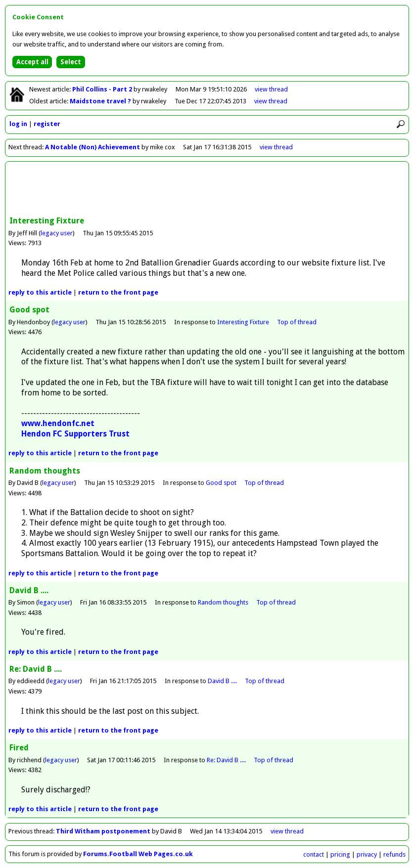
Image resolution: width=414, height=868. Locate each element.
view (271, 89)
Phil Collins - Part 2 (103, 89)
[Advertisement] (207, 190)
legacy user (57, 233)
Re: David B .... (226, 760)
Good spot (221, 483)
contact (314, 854)
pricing (340, 854)
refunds (394, 854)
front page (118, 292)
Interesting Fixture (243, 322)
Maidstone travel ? (101, 101)
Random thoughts (223, 602)
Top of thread (297, 322)
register (47, 124)
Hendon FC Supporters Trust (75, 434)
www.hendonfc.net (58, 423)
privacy (367, 854)
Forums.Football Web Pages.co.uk (138, 854)
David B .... (222, 681)
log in (18, 124)
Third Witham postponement (103, 831)
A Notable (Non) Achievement (92, 147)
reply (40, 292)
